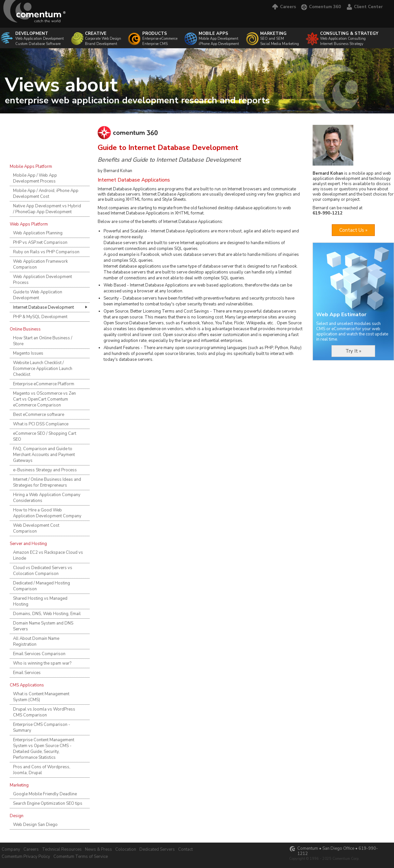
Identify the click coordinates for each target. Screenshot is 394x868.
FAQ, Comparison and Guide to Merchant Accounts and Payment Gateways (44, 455)
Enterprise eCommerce (160, 39)
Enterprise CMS (155, 44)
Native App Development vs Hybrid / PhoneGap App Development (47, 209)
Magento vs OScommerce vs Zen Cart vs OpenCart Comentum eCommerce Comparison (44, 399)
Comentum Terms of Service (81, 857)
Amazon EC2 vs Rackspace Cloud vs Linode (48, 555)
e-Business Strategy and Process (45, 470)
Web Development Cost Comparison (36, 528)
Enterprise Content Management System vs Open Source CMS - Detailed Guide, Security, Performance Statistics (44, 749)
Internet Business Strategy (342, 44)
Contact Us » (353, 230)
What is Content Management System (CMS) (41, 697)
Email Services (27, 673)
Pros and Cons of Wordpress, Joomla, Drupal (42, 770)
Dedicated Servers (157, 849)
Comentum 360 (321, 7)
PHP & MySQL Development (40, 317)
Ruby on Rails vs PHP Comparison (46, 252)
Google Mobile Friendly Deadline (45, 794)
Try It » (353, 351)
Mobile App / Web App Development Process (35, 178)
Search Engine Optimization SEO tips (48, 803)
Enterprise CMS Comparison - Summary (42, 728)
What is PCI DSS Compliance (41, 424)
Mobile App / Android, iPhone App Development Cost (46, 194)
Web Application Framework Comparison (40, 264)
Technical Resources (62, 849)
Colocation (126, 849)
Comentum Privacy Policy (26, 857)
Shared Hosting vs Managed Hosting (40, 601)
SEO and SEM (280, 36)
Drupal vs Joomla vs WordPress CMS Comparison (44, 712)
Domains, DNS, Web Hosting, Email (47, 614)
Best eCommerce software (39, 415)
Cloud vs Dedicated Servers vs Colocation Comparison (43, 571)
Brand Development (101, 44)
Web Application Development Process (42, 280)
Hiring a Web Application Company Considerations (47, 498)
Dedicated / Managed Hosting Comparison (42, 586)
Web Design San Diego (35, 825)
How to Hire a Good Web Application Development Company (47, 513)
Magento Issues (28, 353)
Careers (283, 7)
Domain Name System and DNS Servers (43, 626)
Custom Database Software (38, 44)
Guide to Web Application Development (38, 295)
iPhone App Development (219, 44)
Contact (185, 849)
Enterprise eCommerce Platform (44, 384)
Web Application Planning (38, 233)
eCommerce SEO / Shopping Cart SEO (45, 436)
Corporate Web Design (103, 36)
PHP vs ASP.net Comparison (40, 243)
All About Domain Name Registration (36, 641)
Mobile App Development (218, 39)
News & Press (98, 849)
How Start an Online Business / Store (43, 341)
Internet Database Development (43, 307)
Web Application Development (40, 36)
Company (11, 849)
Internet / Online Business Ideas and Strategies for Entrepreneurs (47, 482)
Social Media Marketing (280, 44)
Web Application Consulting (349, 36)
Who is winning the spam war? (42, 663)
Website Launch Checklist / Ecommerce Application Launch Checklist (43, 369)
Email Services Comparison (39, 654)
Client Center (364, 7)
